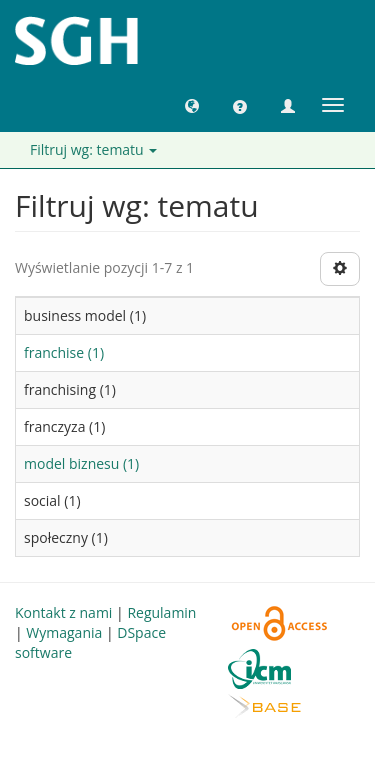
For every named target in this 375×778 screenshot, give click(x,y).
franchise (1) (64, 352)
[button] (192, 105)
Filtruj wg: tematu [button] (93, 149)
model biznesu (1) (81, 463)
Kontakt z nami (63, 612)
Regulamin (161, 612)
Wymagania (64, 632)
